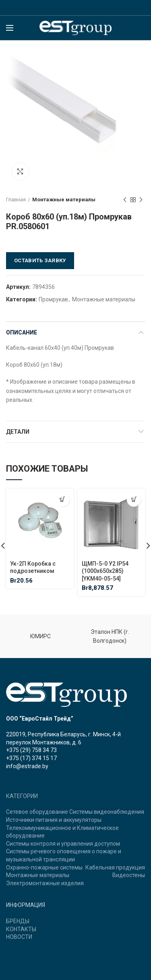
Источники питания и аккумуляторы (54, 820)
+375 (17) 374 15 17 (31, 758)
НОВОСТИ (19, 937)
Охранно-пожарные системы (44, 867)
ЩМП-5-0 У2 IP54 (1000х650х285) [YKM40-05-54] (105, 571)
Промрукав (53, 299)
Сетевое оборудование (37, 812)
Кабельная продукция (115, 867)
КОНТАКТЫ (21, 929)
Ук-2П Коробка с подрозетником (33, 567)
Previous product (125, 200)
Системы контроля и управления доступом (63, 844)
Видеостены (129, 875)
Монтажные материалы (64, 200)
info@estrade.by (27, 766)
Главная (16, 200)
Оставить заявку (40, 260)
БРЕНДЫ (18, 921)
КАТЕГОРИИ (22, 796)
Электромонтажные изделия (45, 883)
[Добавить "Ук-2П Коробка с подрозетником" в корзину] (63, 500)
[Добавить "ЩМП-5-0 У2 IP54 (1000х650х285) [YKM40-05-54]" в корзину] (134, 500)
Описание (22, 332)
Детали (18, 432)
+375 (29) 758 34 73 (31, 750)
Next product (141, 200)
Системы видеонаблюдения (107, 812)
